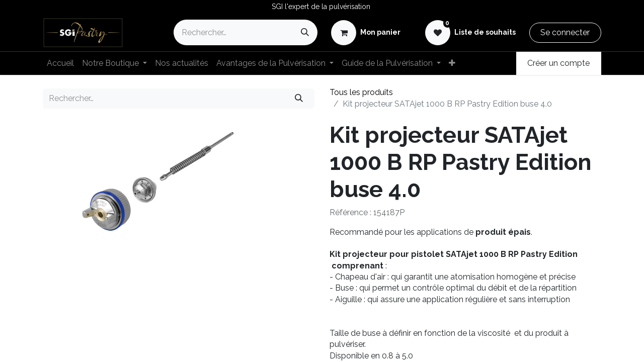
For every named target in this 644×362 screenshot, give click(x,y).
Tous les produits (361, 92)
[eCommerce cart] (366, 33)
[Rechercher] (305, 32)
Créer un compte (558, 63)
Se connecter (565, 32)
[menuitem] (60, 63)
